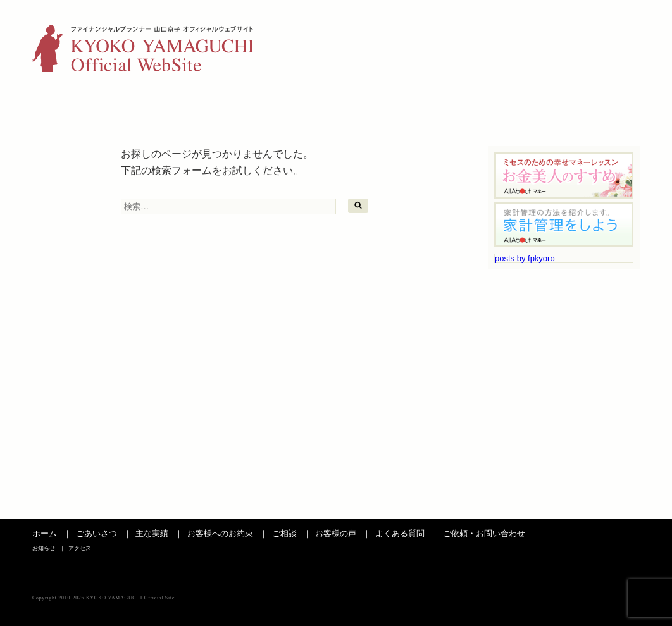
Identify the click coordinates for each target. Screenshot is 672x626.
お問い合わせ (597, 106)
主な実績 (161, 106)
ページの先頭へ (611, 506)
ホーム (45, 533)
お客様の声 (424, 106)
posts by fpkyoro (525, 258)
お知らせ (572, 29)
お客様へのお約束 (220, 533)
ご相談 (337, 106)
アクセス (621, 29)
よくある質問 (511, 106)
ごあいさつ (75, 106)
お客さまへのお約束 (249, 106)
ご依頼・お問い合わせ (484, 533)
